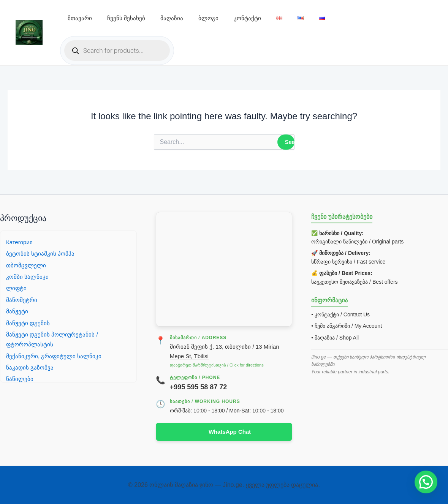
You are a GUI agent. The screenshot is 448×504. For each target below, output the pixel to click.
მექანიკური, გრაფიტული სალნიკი (55, 355)
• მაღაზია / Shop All (335, 337)
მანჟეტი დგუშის (28, 322)
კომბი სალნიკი (28, 276)
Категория (20, 241)
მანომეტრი (22, 299)
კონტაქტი (247, 18)
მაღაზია (172, 18)
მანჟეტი (17, 311)
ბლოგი (208, 18)
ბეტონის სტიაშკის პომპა (41, 253)
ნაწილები (20, 378)
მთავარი (80, 18)
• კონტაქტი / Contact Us (340, 314)
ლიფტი (17, 288)
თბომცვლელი (27, 265)
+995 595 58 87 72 (199, 386)
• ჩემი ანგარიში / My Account (347, 325)
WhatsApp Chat (230, 432)
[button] (426, 482)
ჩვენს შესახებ (126, 18)
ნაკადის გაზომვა (30, 367)
